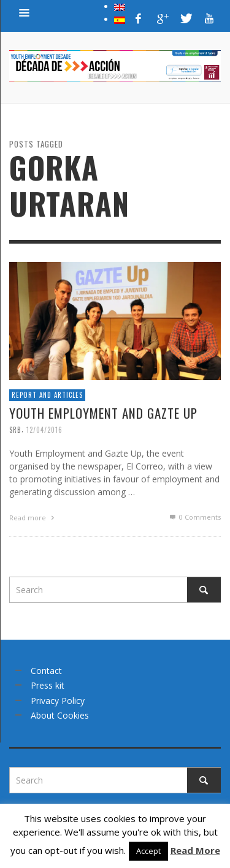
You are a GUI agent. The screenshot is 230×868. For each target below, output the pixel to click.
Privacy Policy (58, 701)
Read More (195, 850)
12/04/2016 (44, 430)
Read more (33, 518)
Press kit (48, 685)
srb (15, 430)
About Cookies (60, 715)
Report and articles (47, 395)
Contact (46, 671)
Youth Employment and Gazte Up (103, 413)
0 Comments (194, 517)
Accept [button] (148, 851)
